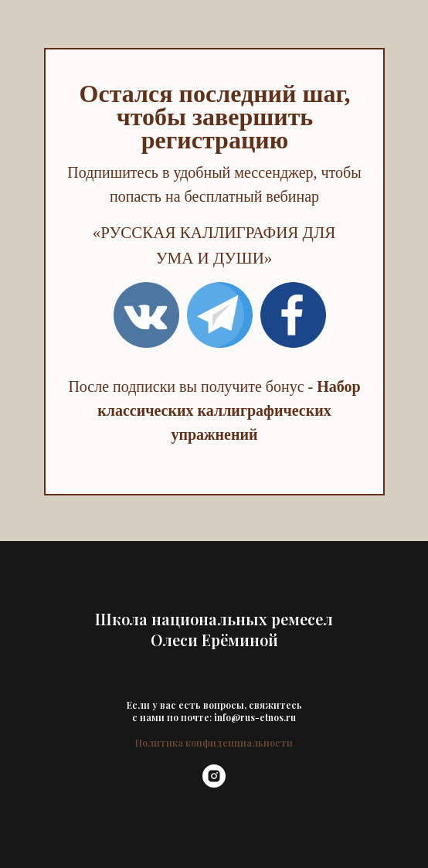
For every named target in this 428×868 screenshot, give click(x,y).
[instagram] (214, 783)
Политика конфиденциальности (214, 743)
